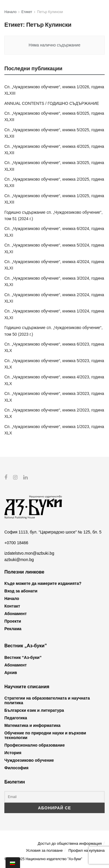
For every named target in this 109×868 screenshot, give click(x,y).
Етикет (27, 12)
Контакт (12, 606)
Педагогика (16, 718)
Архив (11, 672)
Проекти (13, 621)
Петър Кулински (50, 12)
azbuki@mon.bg (19, 560)
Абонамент (16, 614)
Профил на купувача (86, 850)
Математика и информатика (32, 725)
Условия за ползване (44, 850)
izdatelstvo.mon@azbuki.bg (29, 553)
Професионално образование (35, 745)
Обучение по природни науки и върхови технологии (45, 735)
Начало (10, 12)
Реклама (13, 629)
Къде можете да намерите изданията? (43, 583)
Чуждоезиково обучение (29, 760)
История (13, 753)
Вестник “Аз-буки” (23, 657)
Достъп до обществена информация (70, 843)
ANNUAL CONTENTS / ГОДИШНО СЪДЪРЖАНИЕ (52, 103)
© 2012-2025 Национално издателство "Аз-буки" (43, 859)
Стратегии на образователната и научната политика (47, 700)
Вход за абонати (21, 591)
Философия (16, 768)
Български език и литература (34, 710)
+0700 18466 (16, 542)
